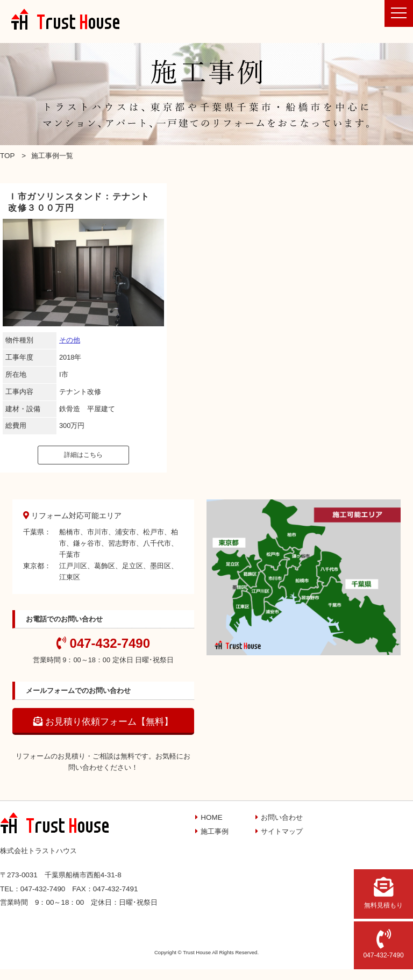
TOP (7, 156)
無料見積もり (383, 893)
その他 (70, 340)
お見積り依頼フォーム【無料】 (103, 721)
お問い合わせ (282, 817)
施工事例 (215, 831)
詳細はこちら (83, 455)
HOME (211, 817)
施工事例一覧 (52, 156)
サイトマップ (282, 831)
